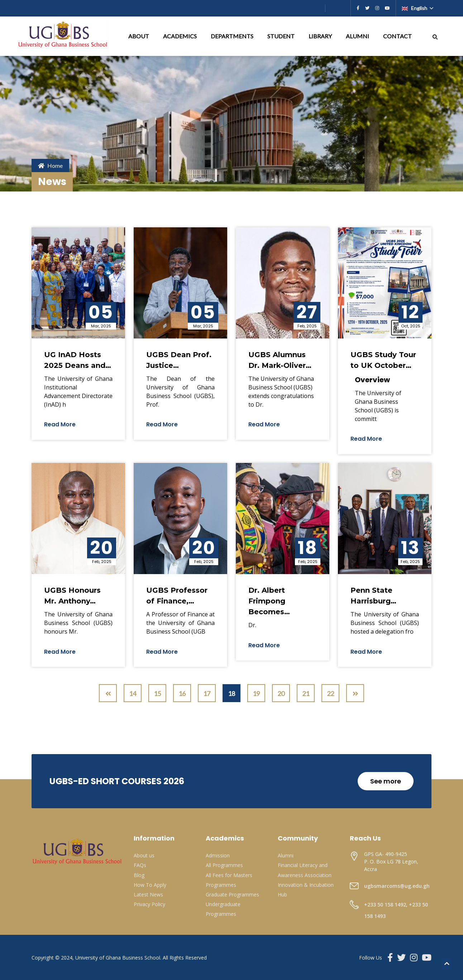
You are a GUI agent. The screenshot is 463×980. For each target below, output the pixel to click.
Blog (139, 875)
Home (50, 165)
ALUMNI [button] (358, 36)
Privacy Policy (149, 904)
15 (157, 693)
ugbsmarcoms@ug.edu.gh (397, 886)
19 (256, 693)
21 (306, 693)
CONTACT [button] (398, 36)
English (415, 8)
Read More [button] (60, 424)
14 (133, 693)
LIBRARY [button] (321, 36)
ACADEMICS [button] (180, 36)
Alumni (286, 855)
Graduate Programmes (232, 894)
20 (281, 693)
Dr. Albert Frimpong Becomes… (269, 601)
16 (182, 693)
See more (386, 781)
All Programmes (224, 865)
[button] (435, 36)
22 (330, 693)
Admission (218, 855)
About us (144, 855)
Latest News (148, 894)
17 (207, 693)
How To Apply (150, 885)
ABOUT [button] (139, 36)
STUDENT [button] (281, 36)
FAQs (140, 865)
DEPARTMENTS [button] (233, 36)
